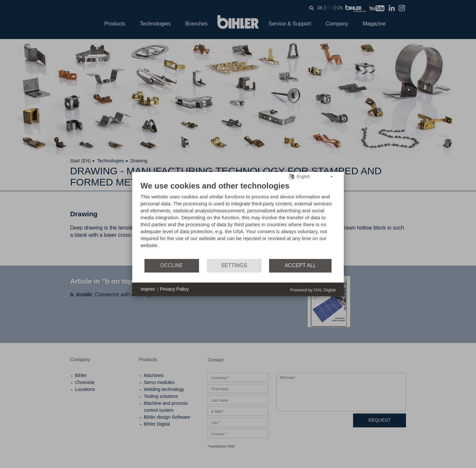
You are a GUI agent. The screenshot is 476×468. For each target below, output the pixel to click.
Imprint (148, 289)
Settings (234, 265)
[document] (238, 219)
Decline (172, 265)
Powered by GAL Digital (313, 290)
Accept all (300, 265)
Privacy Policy (174, 289)
